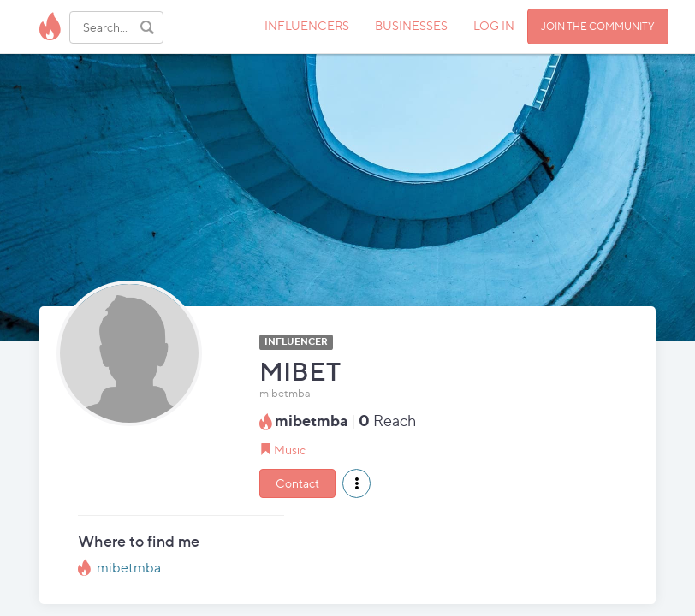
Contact (297, 483)
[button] (356, 483)
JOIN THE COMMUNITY (598, 26)
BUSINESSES (411, 25)
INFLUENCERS (307, 25)
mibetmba (129, 568)
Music (290, 450)
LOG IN (494, 25)
